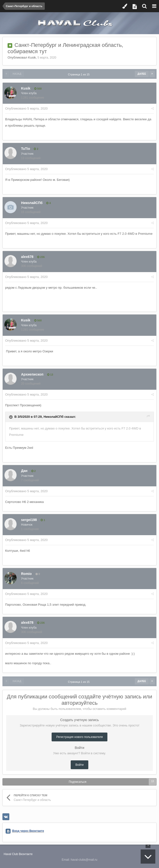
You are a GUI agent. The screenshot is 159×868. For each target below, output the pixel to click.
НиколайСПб (32, 203)
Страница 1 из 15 (80, 74)
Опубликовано (26, 108)
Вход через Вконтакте (28, 831)
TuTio (26, 149)
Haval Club (11, 854)
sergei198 (29, 520)
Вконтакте (26, 854)
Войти (79, 765)
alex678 (27, 257)
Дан (24, 471)
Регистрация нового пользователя (79, 737)
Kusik (32, 57)
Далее (142, 74)
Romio (26, 574)
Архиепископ (32, 374)
